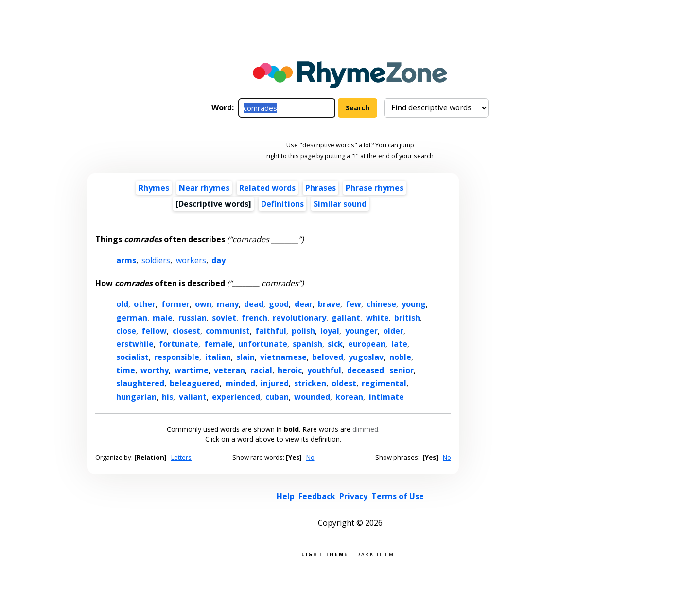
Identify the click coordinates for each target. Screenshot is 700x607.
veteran (229, 370)
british (407, 318)
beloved (328, 357)
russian (192, 318)
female (219, 344)
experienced (236, 397)
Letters (181, 457)
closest (186, 331)
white (377, 318)
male (163, 318)
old (122, 304)
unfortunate (263, 344)
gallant (346, 318)
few (353, 304)
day (219, 260)
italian (218, 357)
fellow (154, 331)
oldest (344, 383)
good (279, 304)
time (126, 370)
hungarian (136, 397)
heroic (290, 370)
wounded (312, 397)
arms (126, 260)
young (414, 304)
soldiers (156, 260)
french (254, 318)
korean (349, 397)
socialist (132, 357)
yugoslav (366, 357)
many (228, 304)
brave (329, 304)
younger (361, 331)
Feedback (317, 496)
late (399, 344)
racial (261, 370)
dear (304, 304)
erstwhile (135, 344)
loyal (330, 331)
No (310, 457)
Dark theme (377, 554)
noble (400, 357)
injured (275, 383)
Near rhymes (204, 188)
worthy (155, 370)
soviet (224, 318)
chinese (381, 304)
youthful (324, 370)
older (393, 331)
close (126, 331)
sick (335, 344)
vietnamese (283, 357)
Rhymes (154, 188)
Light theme (325, 554)
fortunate (179, 344)
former (175, 304)
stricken (310, 383)
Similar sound (340, 204)
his (167, 397)
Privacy (353, 496)
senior (402, 370)
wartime (192, 370)
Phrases (321, 188)
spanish (307, 344)
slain (245, 357)
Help (286, 496)
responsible (177, 357)
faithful (271, 331)
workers (191, 260)
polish (303, 331)
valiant (193, 397)
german (132, 318)
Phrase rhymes (375, 188)
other (145, 304)
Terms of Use (398, 496)
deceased (366, 370)
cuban (277, 397)
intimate (386, 397)
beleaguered (195, 383)
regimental (384, 383)
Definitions (282, 204)
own (203, 304)
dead (254, 304)
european (367, 344)
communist (228, 331)
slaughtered (140, 383)
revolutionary (299, 318)
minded (240, 383)
